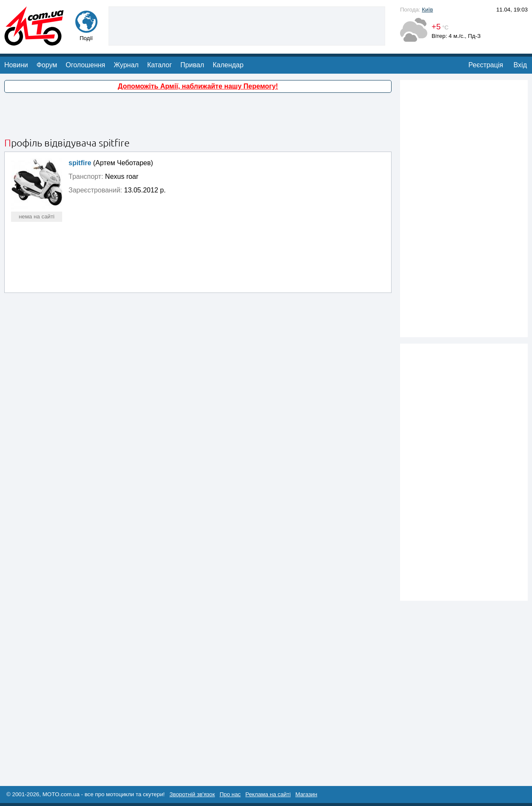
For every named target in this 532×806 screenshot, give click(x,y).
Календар (228, 65)
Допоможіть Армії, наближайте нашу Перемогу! (198, 86)
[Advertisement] (198, 116)
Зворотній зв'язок (192, 794)
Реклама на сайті (268, 794)
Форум (47, 65)
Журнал (126, 65)
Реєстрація (486, 65)
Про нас (230, 794)
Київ (427, 10)
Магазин (306, 794)
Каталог (160, 65)
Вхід (520, 65)
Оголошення (85, 65)
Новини (16, 65)
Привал (192, 65)
